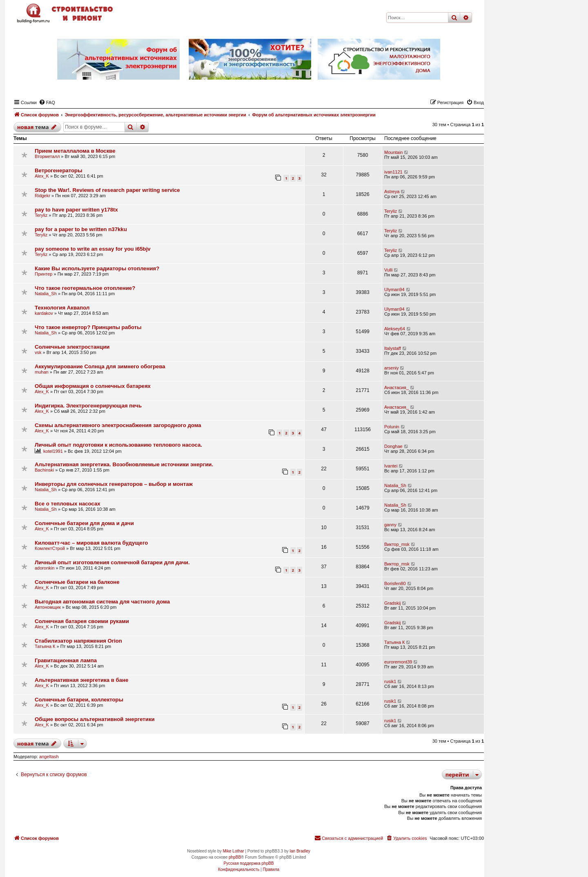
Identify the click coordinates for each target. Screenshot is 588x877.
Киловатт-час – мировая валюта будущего (91, 543)
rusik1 (390, 681)
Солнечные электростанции (72, 347)
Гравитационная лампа (66, 660)
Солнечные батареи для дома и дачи (84, 523)
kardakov (44, 313)
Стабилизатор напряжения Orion (78, 641)
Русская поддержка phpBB (248, 863)
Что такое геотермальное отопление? (85, 288)
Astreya (392, 191)
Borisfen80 (395, 583)
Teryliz (41, 215)
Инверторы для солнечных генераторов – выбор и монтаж (114, 484)
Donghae (393, 446)
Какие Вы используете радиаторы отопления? (97, 268)
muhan (42, 372)
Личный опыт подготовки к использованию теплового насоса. (118, 445)
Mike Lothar (233, 851)
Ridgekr (42, 196)
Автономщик (48, 607)
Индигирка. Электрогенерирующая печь (88, 406)
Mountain (393, 152)
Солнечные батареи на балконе (77, 582)
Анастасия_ (396, 387)
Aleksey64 (395, 329)
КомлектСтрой (50, 548)
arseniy (391, 368)
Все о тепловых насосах (68, 504)
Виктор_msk (397, 544)
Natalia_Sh (46, 294)
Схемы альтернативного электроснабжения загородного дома (118, 425)
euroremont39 (398, 662)
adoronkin (45, 568)
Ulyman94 (394, 289)
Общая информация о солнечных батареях (93, 386)
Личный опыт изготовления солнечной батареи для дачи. (112, 562)
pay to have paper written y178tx (76, 210)
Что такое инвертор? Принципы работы (88, 327)
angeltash (49, 757)
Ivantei (391, 466)
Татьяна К (45, 646)
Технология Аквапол (62, 308)
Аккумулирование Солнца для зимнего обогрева (100, 366)
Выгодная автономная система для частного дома (102, 602)
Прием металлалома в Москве (75, 151)
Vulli (388, 270)
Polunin (392, 427)
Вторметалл (47, 156)
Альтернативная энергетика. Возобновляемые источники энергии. (124, 464)
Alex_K (42, 176)
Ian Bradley (300, 851)
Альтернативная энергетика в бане (81, 680)
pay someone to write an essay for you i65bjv (93, 249)
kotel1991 (53, 451)
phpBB (235, 857)
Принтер (43, 274)
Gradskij (392, 603)
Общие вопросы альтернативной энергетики (95, 719)
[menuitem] (47, 102)
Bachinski (44, 470)
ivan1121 (393, 172)
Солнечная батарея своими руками (82, 621)
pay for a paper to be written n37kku (81, 229)
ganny (390, 525)
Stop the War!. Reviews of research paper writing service (107, 190)
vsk (38, 352)
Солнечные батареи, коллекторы (79, 700)
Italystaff (393, 348)
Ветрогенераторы (58, 170)
